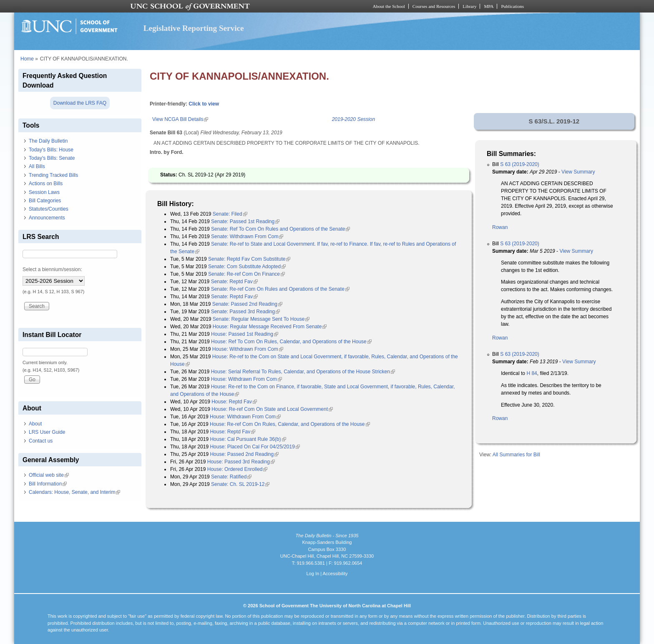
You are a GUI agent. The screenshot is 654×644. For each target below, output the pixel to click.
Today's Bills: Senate (52, 158)
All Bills (37, 166)
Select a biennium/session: (52, 269)
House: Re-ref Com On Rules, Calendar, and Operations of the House (290, 424)
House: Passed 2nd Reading (244, 454)
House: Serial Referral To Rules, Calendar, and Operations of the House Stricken (303, 372)
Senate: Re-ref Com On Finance (247, 274)
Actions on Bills (46, 184)
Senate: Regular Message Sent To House (261, 319)
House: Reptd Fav (234, 402)
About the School (389, 6)
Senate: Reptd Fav (234, 282)
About (35, 424)
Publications (512, 6)
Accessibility (335, 574)
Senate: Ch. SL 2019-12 (240, 484)
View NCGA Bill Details (180, 119)
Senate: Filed (230, 214)
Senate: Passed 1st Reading (245, 221)
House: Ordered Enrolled (238, 469)
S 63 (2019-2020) (519, 164)
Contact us (41, 441)
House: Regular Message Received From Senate (270, 327)
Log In (313, 574)
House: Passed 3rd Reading (241, 462)
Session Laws (44, 192)
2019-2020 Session (353, 119)
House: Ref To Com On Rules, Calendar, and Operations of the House (291, 342)
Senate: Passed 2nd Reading (247, 304)
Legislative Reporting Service (194, 28)
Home (27, 59)
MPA (489, 6)
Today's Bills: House (51, 150)
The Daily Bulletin (48, 141)
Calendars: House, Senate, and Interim (74, 492)
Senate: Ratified (231, 477)
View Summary (578, 172)
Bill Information (48, 484)
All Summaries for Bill (516, 455)
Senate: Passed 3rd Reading (245, 312)
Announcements (47, 218)
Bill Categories (45, 201)
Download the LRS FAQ (80, 103)
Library (469, 6)
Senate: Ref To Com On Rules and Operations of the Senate (280, 229)
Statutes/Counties (49, 209)
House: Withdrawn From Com (248, 349)
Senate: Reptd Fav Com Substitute (249, 259)
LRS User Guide (47, 432)
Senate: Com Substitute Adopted (247, 267)
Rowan (500, 227)
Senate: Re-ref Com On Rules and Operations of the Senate (280, 289)
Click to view (204, 104)
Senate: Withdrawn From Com (247, 236)
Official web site (49, 475)
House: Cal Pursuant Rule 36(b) (248, 439)
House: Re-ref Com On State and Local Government (272, 409)
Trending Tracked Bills (53, 175)
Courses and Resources (434, 6)
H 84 (532, 373)
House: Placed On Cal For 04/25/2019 (255, 447)
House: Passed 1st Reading (245, 334)
